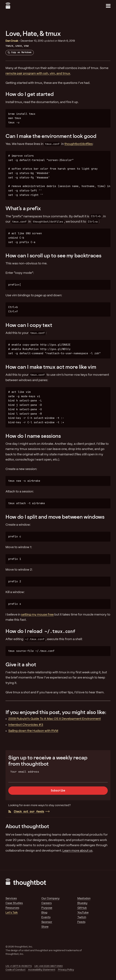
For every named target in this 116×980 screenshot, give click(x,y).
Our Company (50, 898)
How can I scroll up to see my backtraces (53, 255)
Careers (46, 903)
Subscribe (58, 791)
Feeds (81, 922)
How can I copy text (29, 325)
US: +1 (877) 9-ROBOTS (19, 966)
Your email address (25, 772)
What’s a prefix (23, 208)
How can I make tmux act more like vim (51, 367)
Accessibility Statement (42, 970)
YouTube (83, 913)
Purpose (47, 908)
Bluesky (82, 903)
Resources (12, 908)
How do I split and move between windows (55, 517)
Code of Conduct (15, 970)
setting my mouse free (37, 615)
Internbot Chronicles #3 (26, 725)
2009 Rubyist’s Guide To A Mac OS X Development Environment (55, 719)
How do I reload (41, 631)
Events (46, 917)
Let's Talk (12, 913)
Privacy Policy (66, 970)
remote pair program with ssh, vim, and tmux (38, 74)
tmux (9, 46)
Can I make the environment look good (51, 136)
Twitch (82, 917)
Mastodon (84, 898)
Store (45, 927)
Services (11, 898)
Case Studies (14, 903)
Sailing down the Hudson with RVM (33, 731)
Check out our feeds (26, 812)
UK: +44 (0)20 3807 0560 (49, 966)
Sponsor (47, 922)
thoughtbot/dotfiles (79, 144)
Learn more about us (77, 851)
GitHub (82, 908)
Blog (44, 913)
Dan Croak (12, 41)
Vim (26, 46)
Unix (19, 46)
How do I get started (30, 94)
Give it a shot (21, 664)
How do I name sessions (33, 436)
